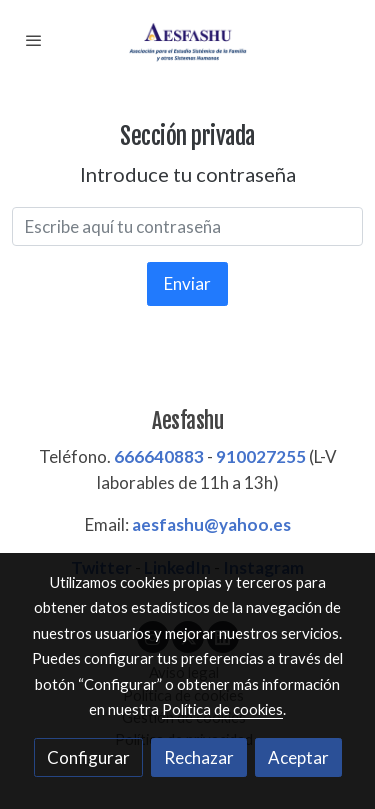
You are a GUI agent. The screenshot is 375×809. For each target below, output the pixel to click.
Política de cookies (222, 709)
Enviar (187, 283)
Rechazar (199, 757)
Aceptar (298, 757)
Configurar (88, 757)
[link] (188, 40)
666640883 (159, 456)
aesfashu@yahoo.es (211, 524)
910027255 (261, 456)
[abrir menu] (34, 40)
